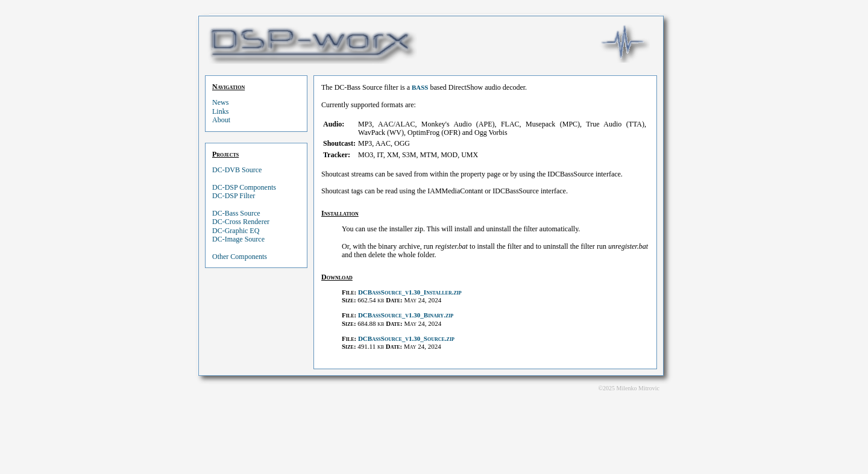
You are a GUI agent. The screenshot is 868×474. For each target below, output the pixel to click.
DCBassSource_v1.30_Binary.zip (406, 315)
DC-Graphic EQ (236, 231)
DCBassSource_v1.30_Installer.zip (410, 292)
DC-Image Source (238, 239)
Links (220, 111)
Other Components (240, 257)
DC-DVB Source (237, 170)
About (221, 120)
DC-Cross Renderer (241, 222)
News (220, 102)
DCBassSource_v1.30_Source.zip (406, 338)
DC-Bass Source (236, 213)
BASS (420, 87)
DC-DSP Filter (234, 196)
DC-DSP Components (244, 187)
